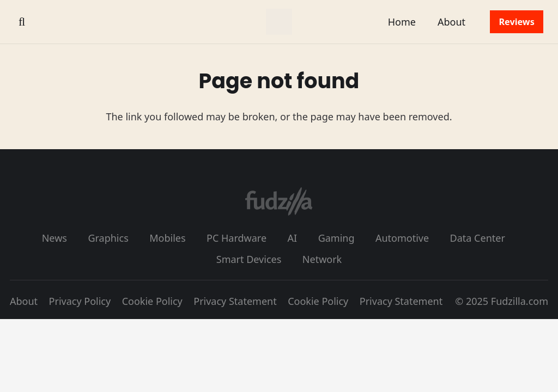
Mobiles (167, 238)
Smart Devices (249, 259)
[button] (22, 22)
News (54, 238)
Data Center (478, 238)
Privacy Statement (235, 301)
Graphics (108, 238)
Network (322, 259)
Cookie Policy (152, 301)
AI (293, 238)
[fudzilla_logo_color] (279, 22)
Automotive (402, 238)
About (24, 301)
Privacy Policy (80, 301)
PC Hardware (236, 238)
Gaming (336, 238)
